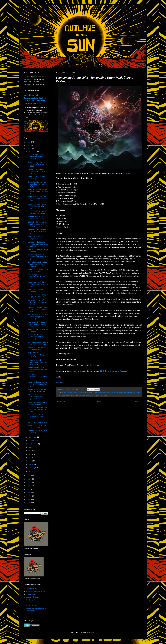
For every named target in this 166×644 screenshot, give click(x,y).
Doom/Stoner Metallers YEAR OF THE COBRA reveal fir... (37, 417)
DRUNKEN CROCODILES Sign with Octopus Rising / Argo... (38, 224)
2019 (29, 489)
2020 (29, 486)
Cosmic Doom (98, 393)
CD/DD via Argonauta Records (114, 371)
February (32, 468)
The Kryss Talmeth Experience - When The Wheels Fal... (37, 362)
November (33, 437)
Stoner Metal (83, 395)
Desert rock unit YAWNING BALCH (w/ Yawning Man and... (38, 232)
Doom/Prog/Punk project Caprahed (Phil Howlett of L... (37, 184)
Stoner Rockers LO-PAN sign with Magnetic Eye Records (38, 264)
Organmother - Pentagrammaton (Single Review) (38, 355)
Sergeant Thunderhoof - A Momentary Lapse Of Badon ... (37, 171)
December (33, 152)
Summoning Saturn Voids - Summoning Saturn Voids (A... (38, 257)
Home (99, 402)
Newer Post (61, 402)
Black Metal (89, 393)
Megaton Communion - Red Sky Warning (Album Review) (38, 317)
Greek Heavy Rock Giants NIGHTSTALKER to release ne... (38, 284)
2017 (29, 496)
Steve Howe (74, 395)
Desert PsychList (32, 589)
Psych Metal (131, 393)
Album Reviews (67, 393)
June (31, 454)
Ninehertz (30, 600)
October (32, 440)
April (31, 461)
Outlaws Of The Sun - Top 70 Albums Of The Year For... (37, 199)
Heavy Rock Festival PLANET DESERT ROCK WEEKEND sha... (38, 309)
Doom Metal (107, 393)
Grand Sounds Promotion (119, 393)
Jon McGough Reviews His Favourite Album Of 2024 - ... (38, 191)
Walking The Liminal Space (36, 591)
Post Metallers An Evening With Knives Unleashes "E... (38, 324)
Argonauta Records (79, 393)
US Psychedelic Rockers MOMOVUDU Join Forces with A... (38, 244)
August (31, 447)
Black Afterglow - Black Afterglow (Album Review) (36, 157)
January (32, 471)
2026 (29, 142)
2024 (29, 149)
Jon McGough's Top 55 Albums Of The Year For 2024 (38, 164)
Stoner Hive (30, 603)
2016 (29, 500)
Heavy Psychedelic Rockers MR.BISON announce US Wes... (38, 384)
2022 (29, 479)
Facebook (60, 383)
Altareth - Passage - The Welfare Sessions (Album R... (37, 397)
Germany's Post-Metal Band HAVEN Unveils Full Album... (38, 369)
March (31, 465)
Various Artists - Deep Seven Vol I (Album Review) (36, 337)
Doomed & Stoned (33, 597)
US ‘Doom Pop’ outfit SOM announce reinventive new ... (38, 409)
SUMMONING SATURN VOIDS (97, 395)
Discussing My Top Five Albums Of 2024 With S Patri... (37, 277)
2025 (29, 145)
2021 (29, 482)
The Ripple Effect (32, 606)
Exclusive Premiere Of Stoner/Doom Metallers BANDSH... (38, 302)
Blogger (93, 632)
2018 (29, 493)
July (30, 451)
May (30, 458)
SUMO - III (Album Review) (37, 422)
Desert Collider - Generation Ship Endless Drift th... (38, 377)
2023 (29, 476)
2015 (29, 503)
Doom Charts (31, 594)
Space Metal (66, 395)
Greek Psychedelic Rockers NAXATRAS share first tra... (38, 206)
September (33, 444)
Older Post (138, 402)
